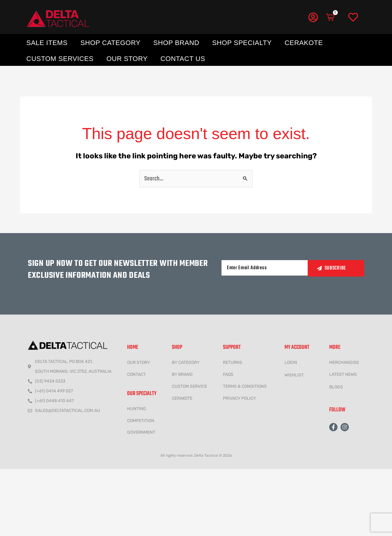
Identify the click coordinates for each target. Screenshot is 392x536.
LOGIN (291, 362)
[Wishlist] (353, 17)
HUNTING (137, 409)
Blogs (336, 387)
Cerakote (304, 43)
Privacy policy (239, 398)
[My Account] (313, 17)
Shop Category (111, 43)
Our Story (127, 59)
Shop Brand (176, 43)
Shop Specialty (242, 43)
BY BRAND (182, 374)
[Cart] (331, 17)
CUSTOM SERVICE (189, 386)
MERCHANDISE (344, 362)
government (141, 432)
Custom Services (60, 59)
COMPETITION (141, 421)
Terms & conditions (245, 386)
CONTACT (136, 374)
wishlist (294, 375)
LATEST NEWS (343, 374)
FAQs (228, 374)
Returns (233, 362)
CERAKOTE (182, 398)
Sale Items (47, 43)
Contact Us (183, 59)
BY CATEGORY (186, 362)
